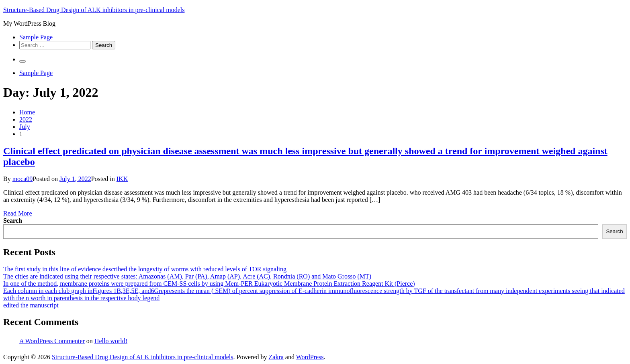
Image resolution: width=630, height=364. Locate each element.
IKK (122, 179)
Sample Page (36, 37)
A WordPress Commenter (52, 341)
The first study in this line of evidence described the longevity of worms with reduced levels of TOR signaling (145, 269)
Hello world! (111, 341)
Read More (18, 213)
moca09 (23, 179)
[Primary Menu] (22, 61)
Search (13, 221)
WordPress (310, 357)
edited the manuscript (31, 305)
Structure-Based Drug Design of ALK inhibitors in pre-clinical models (94, 10)
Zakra (276, 357)
